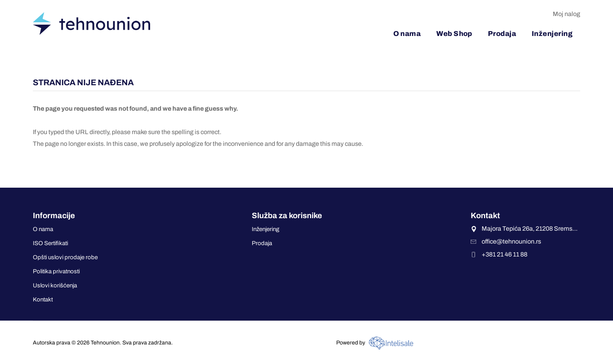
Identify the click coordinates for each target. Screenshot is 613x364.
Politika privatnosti (56, 271)
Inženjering (265, 229)
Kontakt (43, 299)
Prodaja (262, 243)
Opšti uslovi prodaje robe (65, 257)
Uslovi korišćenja (55, 285)
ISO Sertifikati (50, 243)
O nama (43, 229)
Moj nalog (566, 14)
